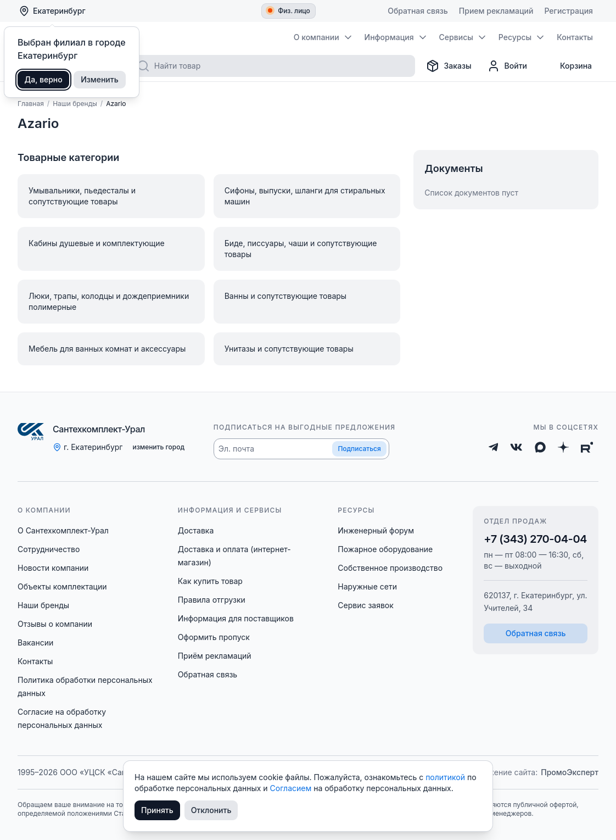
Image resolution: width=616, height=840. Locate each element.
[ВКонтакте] (516, 447)
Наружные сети (367, 586)
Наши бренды (43, 605)
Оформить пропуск (214, 637)
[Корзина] (567, 66)
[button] (301, 449)
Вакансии (35, 642)
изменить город (158, 447)
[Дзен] (563, 447)
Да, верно (44, 79)
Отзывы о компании (55, 624)
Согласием (292, 788)
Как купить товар (210, 581)
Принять (157, 810)
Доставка (196, 530)
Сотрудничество (49, 549)
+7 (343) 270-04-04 (535, 539)
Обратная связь (208, 674)
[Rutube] (587, 447)
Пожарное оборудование (385, 549)
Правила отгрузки (212, 600)
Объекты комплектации (62, 586)
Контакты (35, 661)
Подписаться (359, 449)
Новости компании (53, 568)
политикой (446, 777)
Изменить (100, 79)
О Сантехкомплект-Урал (63, 530)
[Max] (540, 447)
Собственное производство (390, 568)
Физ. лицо (289, 11)
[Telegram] (494, 447)
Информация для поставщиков (236, 618)
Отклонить (211, 810)
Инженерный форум (376, 530)
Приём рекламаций (215, 656)
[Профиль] (507, 66)
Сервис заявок (366, 605)
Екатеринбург (52, 11)
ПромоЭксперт (570, 772)
